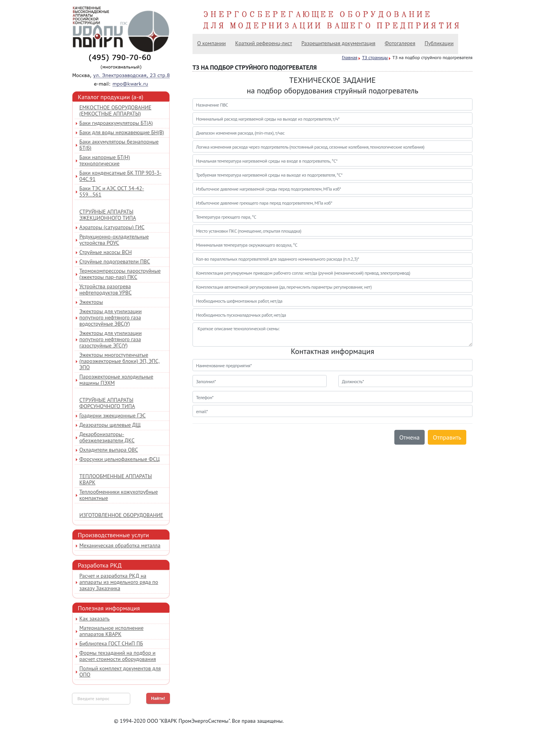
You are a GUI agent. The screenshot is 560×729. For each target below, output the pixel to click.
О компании (212, 43)
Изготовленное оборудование (121, 515)
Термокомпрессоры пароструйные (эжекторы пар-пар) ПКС (120, 274)
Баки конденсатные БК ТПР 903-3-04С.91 (120, 176)
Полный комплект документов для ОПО (120, 671)
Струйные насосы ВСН (106, 252)
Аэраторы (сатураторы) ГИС (112, 227)
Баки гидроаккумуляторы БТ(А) (116, 123)
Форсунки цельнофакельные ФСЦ (120, 459)
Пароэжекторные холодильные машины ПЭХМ (116, 380)
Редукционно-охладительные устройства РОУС (114, 240)
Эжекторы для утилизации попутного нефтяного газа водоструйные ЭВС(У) (110, 317)
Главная (350, 57)
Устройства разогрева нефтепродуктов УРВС (105, 289)
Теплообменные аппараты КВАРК (116, 479)
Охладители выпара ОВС (109, 450)
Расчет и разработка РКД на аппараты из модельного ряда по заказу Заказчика (119, 582)
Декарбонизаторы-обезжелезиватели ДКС (107, 437)
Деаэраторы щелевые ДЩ (110, 425)
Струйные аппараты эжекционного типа (108, 215)
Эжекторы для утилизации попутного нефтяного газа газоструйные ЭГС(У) (110, 339)
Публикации (439, 43)
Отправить (447, 437)
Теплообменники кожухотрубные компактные (119, 495)
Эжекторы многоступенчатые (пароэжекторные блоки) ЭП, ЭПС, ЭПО (119, 361)
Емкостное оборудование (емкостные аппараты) (115, 110)
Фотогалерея (400, 43)
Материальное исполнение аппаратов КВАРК (111, 631)
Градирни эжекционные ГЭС (113, 415)
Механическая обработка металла (120, 545)
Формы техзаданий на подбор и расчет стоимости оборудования (118, 656)
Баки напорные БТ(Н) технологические (105, 160)
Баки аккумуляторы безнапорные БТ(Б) (119, 145)
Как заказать (94, 619)
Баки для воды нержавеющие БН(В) (122, 132)
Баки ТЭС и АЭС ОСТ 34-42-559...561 (112, 191)
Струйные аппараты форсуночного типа (107, 403)
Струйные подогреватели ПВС (115, 261)
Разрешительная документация (338, 43)
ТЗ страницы (375, 57)
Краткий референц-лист (264, 43)
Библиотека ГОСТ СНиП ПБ (111, 643)
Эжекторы (91, 302)
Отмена (409, 437)
